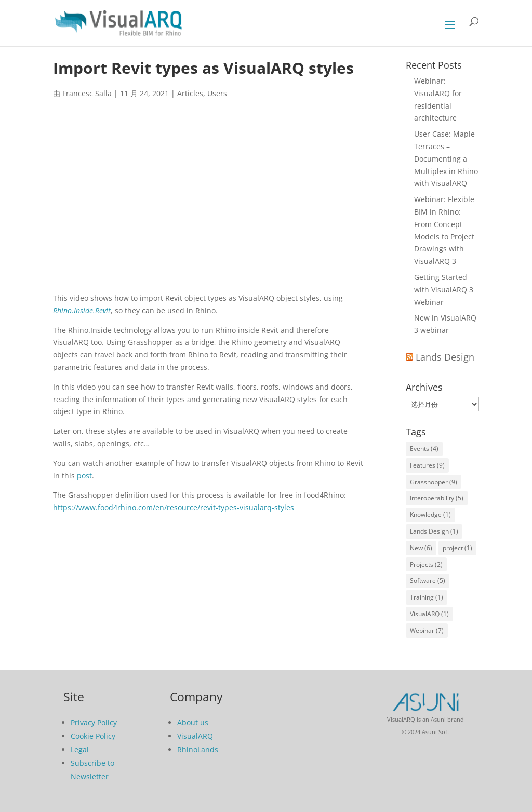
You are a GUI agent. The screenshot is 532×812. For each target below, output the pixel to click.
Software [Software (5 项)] (428, 581)
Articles (190, 93)
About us (193, 722)
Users (217, 93)
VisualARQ (195, 736)
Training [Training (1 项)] (427, 597)
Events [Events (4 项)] (424, 449)
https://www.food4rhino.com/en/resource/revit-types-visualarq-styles (174, 507)
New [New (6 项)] (421, 548)
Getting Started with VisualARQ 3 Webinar (444, 290)
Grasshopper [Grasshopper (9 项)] (434, 482)
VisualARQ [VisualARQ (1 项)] (429, 614)
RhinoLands (198, 749)
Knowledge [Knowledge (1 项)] (430, 515)
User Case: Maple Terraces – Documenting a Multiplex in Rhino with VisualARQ (446, 158)
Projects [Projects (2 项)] (426, 564)
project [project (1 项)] (457, 548)
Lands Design (445, 357)
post (84, 476)
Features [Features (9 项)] (427, 465)
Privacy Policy (94, 722)
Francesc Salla (87, 93)
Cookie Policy (93, 736)
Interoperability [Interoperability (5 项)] (437, 498)
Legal (80, 749)
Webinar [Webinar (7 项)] (427, 630)
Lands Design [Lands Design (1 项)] (434, 531)
